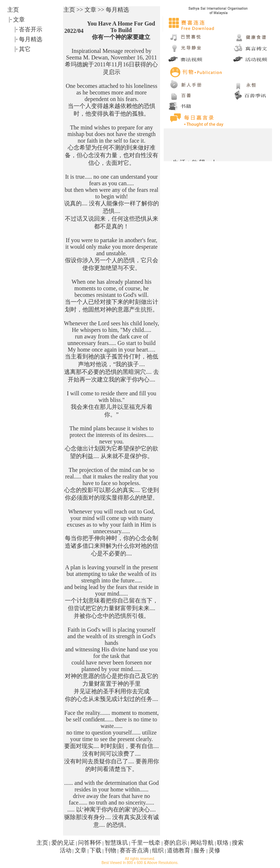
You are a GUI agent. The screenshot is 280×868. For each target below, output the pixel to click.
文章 (81, 850)
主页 (42, 843)
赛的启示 (175, 843)
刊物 (110, 850)
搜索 (238, 843)
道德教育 (179, 850)
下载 (96, 850)
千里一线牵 (146, 843)
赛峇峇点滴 (134, 850)
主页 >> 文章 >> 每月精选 (96, 10)
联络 (223, 843)
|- (10, 19)
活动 (66, 850)
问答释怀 (90, 843)
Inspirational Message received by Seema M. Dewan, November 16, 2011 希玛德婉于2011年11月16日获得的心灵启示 (111, 61)
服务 (199, 850)
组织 (158, 850)
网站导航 (202, 843)
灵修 (214, 850)
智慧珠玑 (116, 843)
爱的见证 (63, 843)
